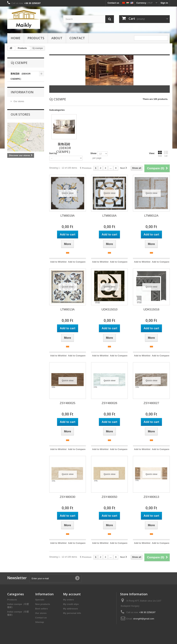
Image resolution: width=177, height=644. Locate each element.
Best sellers (42, 609)
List (166, 154)
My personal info (72, 613)
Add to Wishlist (58, 262)
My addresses (71, 609)
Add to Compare (77, 262)
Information (22, 92)
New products (43, 604)
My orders (68, 600)
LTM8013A (68, 309)
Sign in (164, 3)
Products (36, 38)
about (57, 38)
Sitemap (40, 622)
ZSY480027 (151, 403)
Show (93, 153)
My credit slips (71, 604)
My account (72, 594)
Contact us (113, 3)
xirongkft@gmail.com (144, 619)
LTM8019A (68, 216)
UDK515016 (151, 309)
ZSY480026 (109, 403)
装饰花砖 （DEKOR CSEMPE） (21, 76)
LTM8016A (109, 216)
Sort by (53, 153)
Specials (40, 600)
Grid (160, 154)
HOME (16, 38)
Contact (77, 38)
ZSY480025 (68, 403)
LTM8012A (151, 216)
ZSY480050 (109, 497)
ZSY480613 (151, 497)
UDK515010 (110, 309)
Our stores (18, 101)
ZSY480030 (68, 497)
